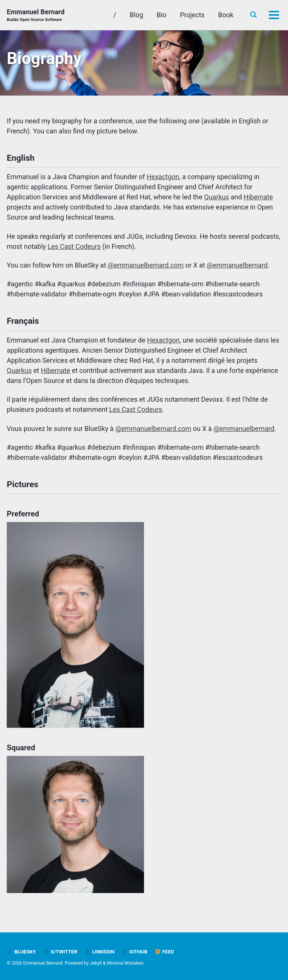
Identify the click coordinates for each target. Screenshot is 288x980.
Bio (162, 15)
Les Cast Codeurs (74, 246)
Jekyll (96, 963)
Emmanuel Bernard (36, 16)
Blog (136, 15)
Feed (165, 952)
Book (226, 15)
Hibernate (258, 197)
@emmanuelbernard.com (146, 265)
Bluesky (21, 952)
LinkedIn (100, 952)
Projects (192, 15)
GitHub (134, 952)
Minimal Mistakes (125, 963)
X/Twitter (60, 952)
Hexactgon (163, 177)
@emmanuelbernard (237, 265)
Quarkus (217, 197)
